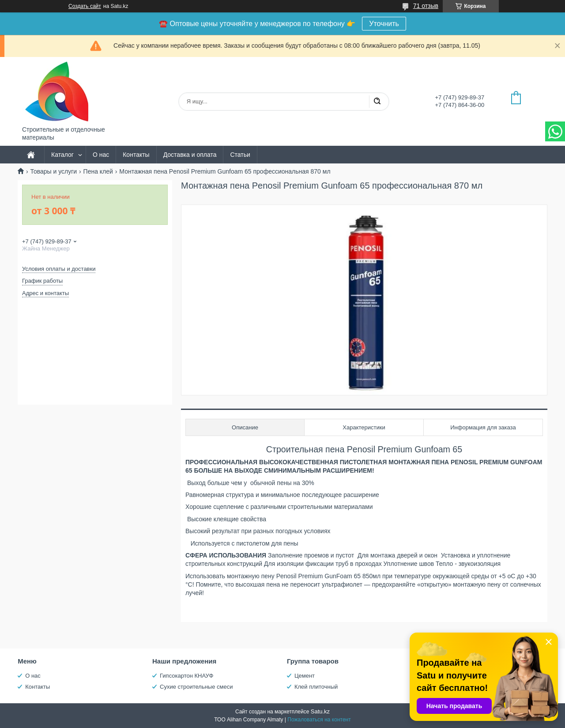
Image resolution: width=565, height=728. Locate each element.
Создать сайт (85, 6)
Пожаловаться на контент (319, 720)
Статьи (240, 155)
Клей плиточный (316, 687)
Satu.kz (320, 711)
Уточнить (384, 24)
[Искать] (377, 102)
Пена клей (98, 171)
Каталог (62, 155)
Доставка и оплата (190, 155)
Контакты (136, 155)
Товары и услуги (53, 171)
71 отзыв (426, 6)
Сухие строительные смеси (196, 687)
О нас (101, 155)
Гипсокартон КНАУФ (186, 676)
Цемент (305, 676)
